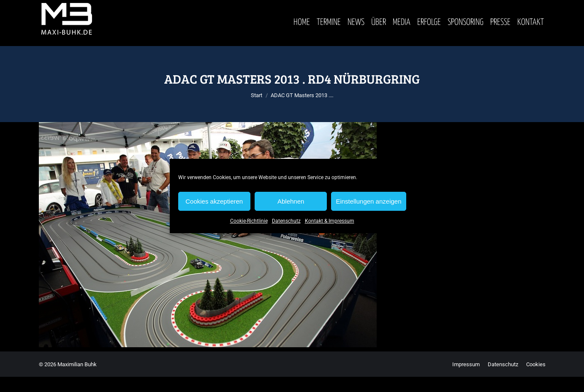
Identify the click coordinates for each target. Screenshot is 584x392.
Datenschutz (286, 221)
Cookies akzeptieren (214, 201)
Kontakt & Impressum (330, 221)
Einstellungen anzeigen (368, 201)
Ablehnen (291, 201)
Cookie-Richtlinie (249, 221)
